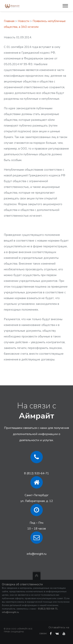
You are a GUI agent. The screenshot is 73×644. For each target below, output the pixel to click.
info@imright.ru (37, 554)
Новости (23, 21)
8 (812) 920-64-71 (36, 473)
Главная (9, 21)
